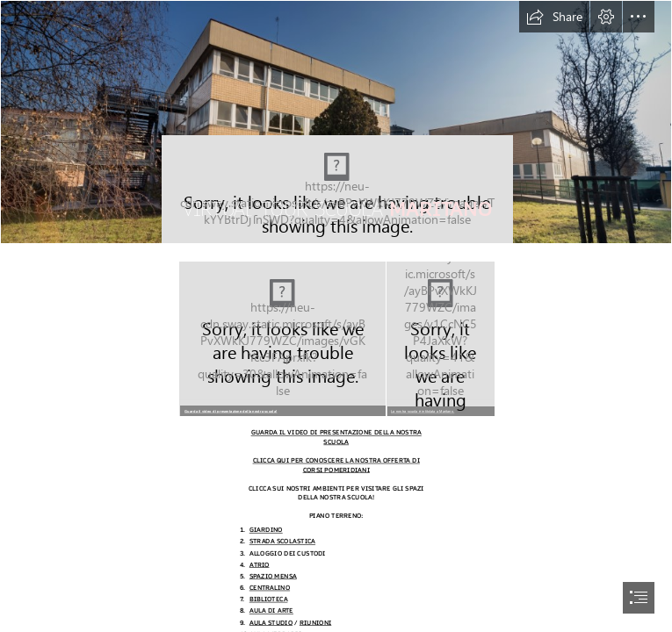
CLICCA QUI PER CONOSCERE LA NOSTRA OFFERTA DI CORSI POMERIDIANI (336, 466)
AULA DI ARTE (271, 611)
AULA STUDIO (271, 622)
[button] (554, 17)
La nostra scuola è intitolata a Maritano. (423, 411)
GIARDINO (266, 530)
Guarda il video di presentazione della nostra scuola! (231, 411)
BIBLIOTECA (269, 600)
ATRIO (260, 564)
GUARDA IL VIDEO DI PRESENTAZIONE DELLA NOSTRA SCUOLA (336, 438)
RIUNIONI (315, 622)
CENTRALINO (270, 587)
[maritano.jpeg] (440, 338)
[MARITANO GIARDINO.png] (282, 338)
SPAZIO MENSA (273, 576)
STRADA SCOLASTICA (282, 542)
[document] (336, 316)
